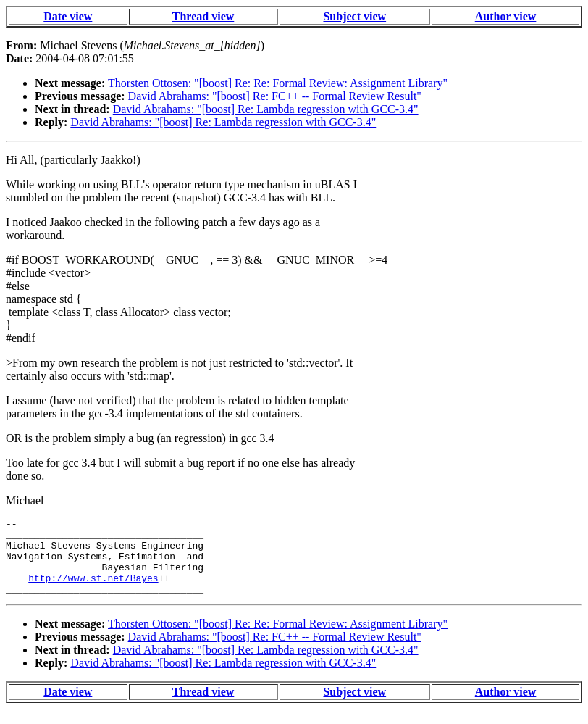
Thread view (203, 16)
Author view (506, 16)
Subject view (354, 16)
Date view (68, 16)
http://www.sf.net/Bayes (93, 591)
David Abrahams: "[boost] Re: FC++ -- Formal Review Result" (275, 96)
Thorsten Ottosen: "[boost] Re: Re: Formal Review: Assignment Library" (278, 83)
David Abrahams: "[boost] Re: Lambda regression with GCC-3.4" (266, 109)
